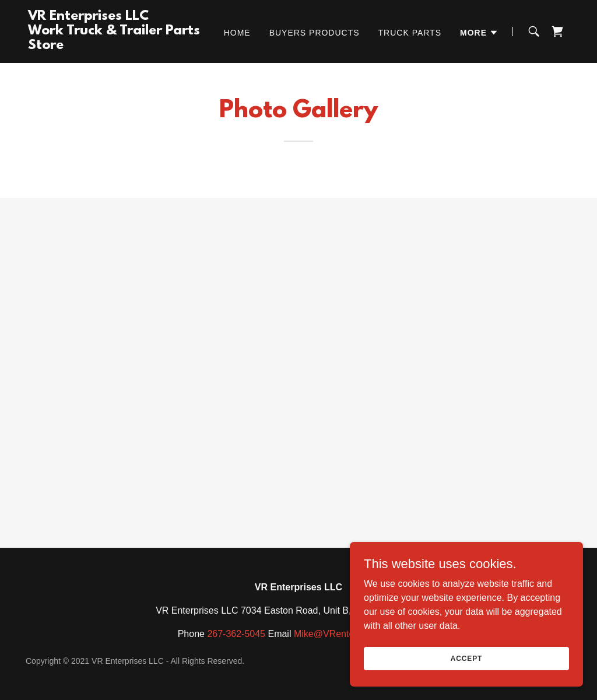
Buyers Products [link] (315, 33)
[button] (479, 33)
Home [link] (237, 33)
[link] (123, 46)
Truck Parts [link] (410, 33)
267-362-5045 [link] (236, 634)
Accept (466, 658)
